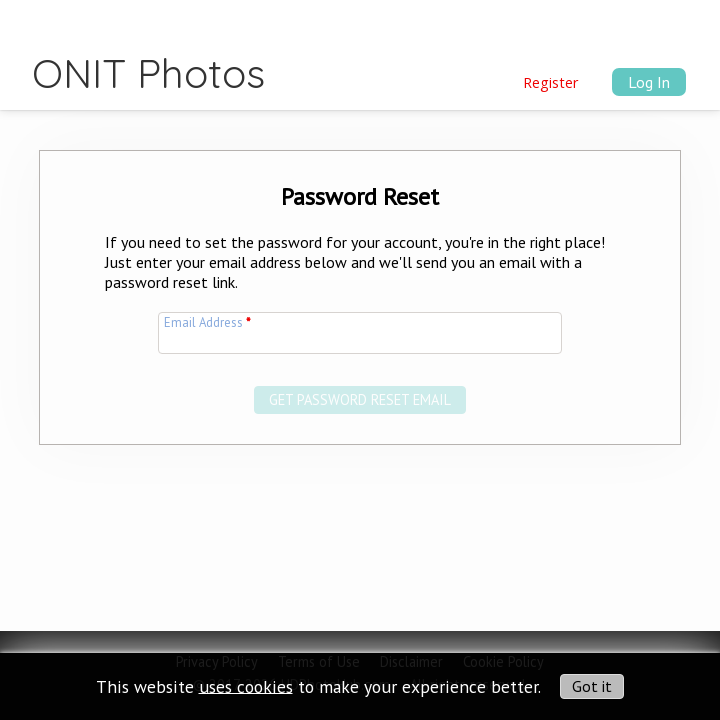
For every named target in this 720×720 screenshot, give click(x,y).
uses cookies (246, 685)
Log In (649, 82)
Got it (592, 686)
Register (550, 82)
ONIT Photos (148, 73)
